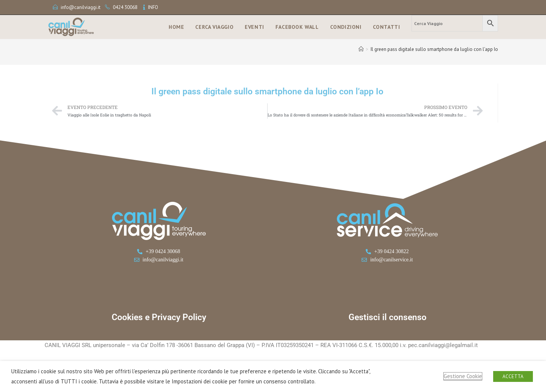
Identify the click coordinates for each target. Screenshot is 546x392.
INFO (153, 7)
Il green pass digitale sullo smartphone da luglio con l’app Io (434, 49)
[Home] (361, 49)
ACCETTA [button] (513, 376)
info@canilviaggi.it (81, 7)
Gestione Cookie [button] (463, 376)
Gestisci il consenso (387, 317)
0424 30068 (125, 7)
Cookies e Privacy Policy (159, 317)
